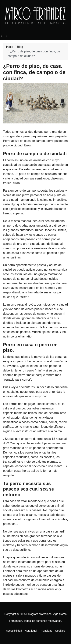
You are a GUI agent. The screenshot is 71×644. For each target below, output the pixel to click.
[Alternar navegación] (4, 36)
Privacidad (46, 631)
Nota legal (31, 631)
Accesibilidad (14, 631)
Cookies (60, 631)
